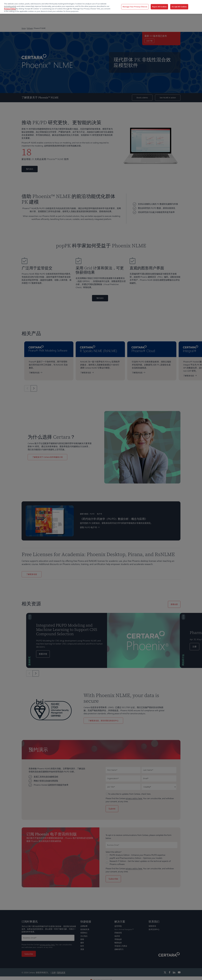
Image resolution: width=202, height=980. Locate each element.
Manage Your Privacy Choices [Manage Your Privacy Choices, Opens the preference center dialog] (135, 7)
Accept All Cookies (179, 7)
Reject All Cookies (159, 7)
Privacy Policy (10, 9)
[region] (101, 7)
